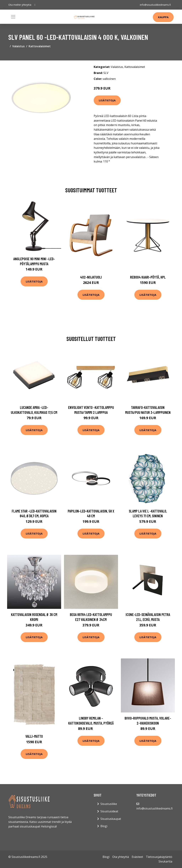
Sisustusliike (109, 804)
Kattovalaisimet (40, 46)
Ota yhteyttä (121, 857)
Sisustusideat (109, 811)
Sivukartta (165, 861)
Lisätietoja (107, 100)
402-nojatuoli (91, 277)
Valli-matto (34, 736)
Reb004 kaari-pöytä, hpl (148, 277)
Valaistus (18, 46)
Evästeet (137, 857)
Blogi (104, 826)
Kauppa (163, 17)
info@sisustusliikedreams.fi (155, 5)
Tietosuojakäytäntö (159, 857)
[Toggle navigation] (13, 17)
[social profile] (35, 5)
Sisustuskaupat (111, 819)
